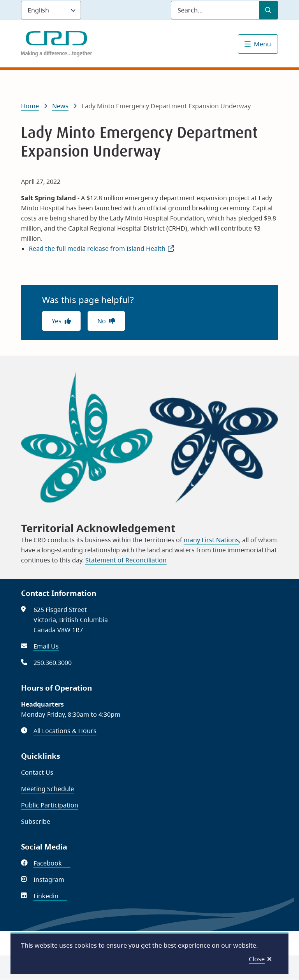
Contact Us (37, 772)
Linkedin (50, 896)
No (102, 321)
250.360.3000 (53, 663)
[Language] (51, 10)
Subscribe (36, 821)
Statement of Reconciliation (126, 560)
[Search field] (215, 10)
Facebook (52, 863)
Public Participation (50, 805)
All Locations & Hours (65, 731)
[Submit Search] (269, 10)
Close (257, 959)
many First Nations (211, 540)
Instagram (53, 880)
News (60, 106)
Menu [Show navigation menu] (262, 44)
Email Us (46, 646)
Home (30, 106)
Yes (57, 321)
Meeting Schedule (47, 789)
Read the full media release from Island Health (101, 249)
